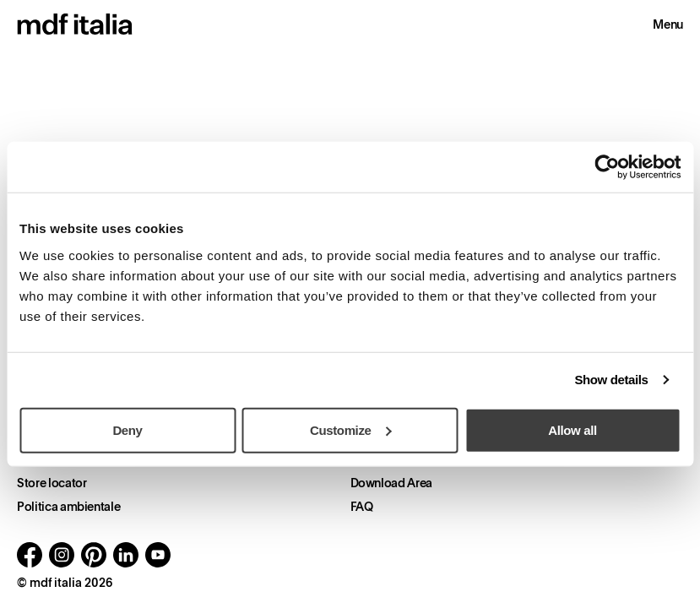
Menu (668, 24)
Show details (611, 380)
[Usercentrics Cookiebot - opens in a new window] (607, 167)
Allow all (572, 429)
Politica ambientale (68, 507)
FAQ (362, 507)
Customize (351, 429)
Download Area (391, 483)
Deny (127, 429)
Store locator (52, 483)
